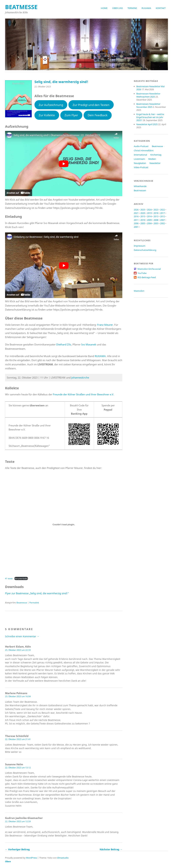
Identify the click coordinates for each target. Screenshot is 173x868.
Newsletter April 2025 (147, 124)
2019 (149, 213)
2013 (156, 216)
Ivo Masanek (89, 344)
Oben (8, 861)
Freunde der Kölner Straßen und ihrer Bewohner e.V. (83, 394)
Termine (132, 8)
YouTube (142, 273)
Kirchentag (156, 155)
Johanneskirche (80, 377)
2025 (143, 210)
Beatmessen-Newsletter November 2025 (148, 105)
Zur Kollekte (47, 115)
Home (104, 8)
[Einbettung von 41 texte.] (64, 525)
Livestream (139, 159)
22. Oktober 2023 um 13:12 (18, 768)
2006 (136, 223)
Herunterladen (21, 578)
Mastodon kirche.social (149, 269)
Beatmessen (140, 190)
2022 (163, 210)
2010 (143, 220)
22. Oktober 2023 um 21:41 (18, 739)
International (140, 155)
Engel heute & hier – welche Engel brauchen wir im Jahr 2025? (150, 117)
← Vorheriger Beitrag (17, 849)
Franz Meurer (105, 325)
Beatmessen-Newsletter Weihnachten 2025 (148, 95)
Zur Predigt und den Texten (91, 105)
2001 (136, 227)
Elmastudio (63, 858)
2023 (156, 210)
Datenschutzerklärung (145, 250)
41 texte (9, 578)
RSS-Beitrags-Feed (147, 277)
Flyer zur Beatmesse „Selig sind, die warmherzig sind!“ (37, 593)
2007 (163, 220)
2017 (163, 213)
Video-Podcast (141, 167)
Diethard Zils (64, 344)
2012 (163, 216)
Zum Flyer (71, 115)
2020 (143, 213)
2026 (136, 210)
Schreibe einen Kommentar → (22, 636)
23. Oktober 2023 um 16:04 (18, 696)
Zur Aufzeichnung (51, 105)
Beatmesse (22, 603)
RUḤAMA (146, 8)
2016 (136, 216)
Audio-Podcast (141, 146)
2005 (143, 223)
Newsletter (155, 163)
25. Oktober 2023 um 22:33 (18, 650)
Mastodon (139, 291)
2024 (149, 210)
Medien (152, 159)
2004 (149, 223)
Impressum (140, 246)
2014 (149, 216)
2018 (156, 213)
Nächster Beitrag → (111, 849)
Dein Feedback (98, 115)
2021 (136, 213)
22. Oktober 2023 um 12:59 (18, 821)
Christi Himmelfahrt (144, 150)
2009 (149, 220)
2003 (156, 223)
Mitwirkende (140, 186)
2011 (136, 220)
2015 (143, 216)
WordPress (32, 858)
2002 (163, 223)
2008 (156, 220)
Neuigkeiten (140, 163)
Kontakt (161, 8)
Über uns (118, 8)
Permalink (34, 603)
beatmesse (21, 7)
